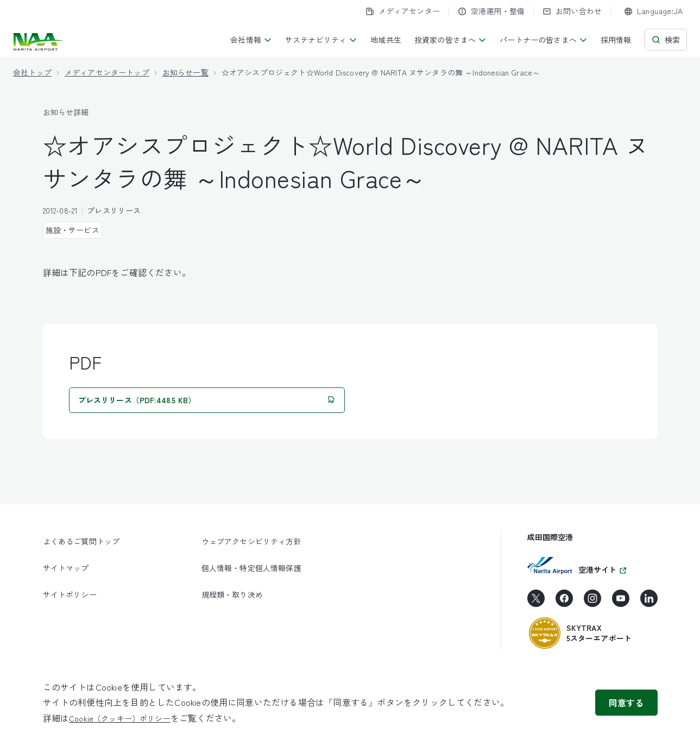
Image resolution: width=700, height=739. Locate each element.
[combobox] (653, 11)
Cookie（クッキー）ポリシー (120, 718)
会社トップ (32, 72)
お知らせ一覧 (185, 72)
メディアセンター (403, 11)
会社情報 (251, 40)
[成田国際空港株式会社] (39, 42)
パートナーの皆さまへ (544, 40)
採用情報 (616, 40)
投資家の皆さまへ (450, 40)
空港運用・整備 (491, 11)
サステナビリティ (321, 40)
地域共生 (386, 40)
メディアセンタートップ (107, 72)
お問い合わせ (572, 11)
